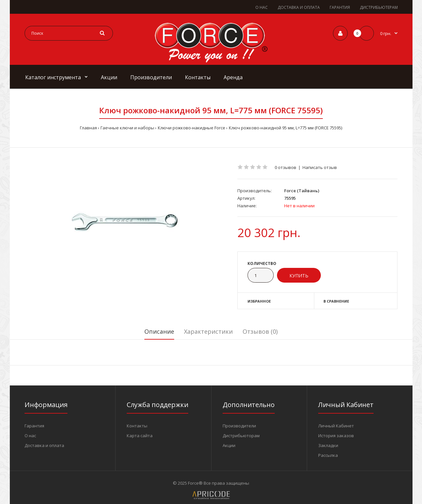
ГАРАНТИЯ (340, 7)
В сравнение (336, 301)
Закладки (328, 445)
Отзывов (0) (260, 331)
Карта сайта (140, 436)
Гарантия (34, 426)
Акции (229, 445)
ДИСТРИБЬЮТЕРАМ (379, 7)
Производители (239, 426)
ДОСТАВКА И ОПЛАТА (299, 7)
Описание (159, 331)
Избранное (259, 301)
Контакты (137, 426)
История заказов (336, 436)
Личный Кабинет (336, 426)
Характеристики (208, 331)
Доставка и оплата (44, 445)
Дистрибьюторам (241, 436)
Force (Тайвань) (302, 191)
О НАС (262, 7)
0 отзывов (285, 167)
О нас (30, 436)
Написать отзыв (320, 167)
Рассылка (328, 455)
